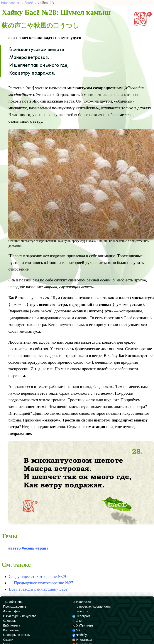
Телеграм (81, 616)
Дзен (78, 621)
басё (29, 3)
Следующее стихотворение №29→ (39, 576)
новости (82, 611)
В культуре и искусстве (20, 616)
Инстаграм (82, 640)
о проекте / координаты (94, 606)
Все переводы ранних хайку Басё (38, 589)
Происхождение (15, 606)
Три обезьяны (13, 602)
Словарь (9, 621)
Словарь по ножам (17, 635)
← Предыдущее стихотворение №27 (41, 583)
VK (76, 630)
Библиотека (12, 625)
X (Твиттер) (83, 625)
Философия (12, 611)
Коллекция (11, 630)
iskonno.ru (11, 3)
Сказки (8, 640)
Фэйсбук (80, 635)
